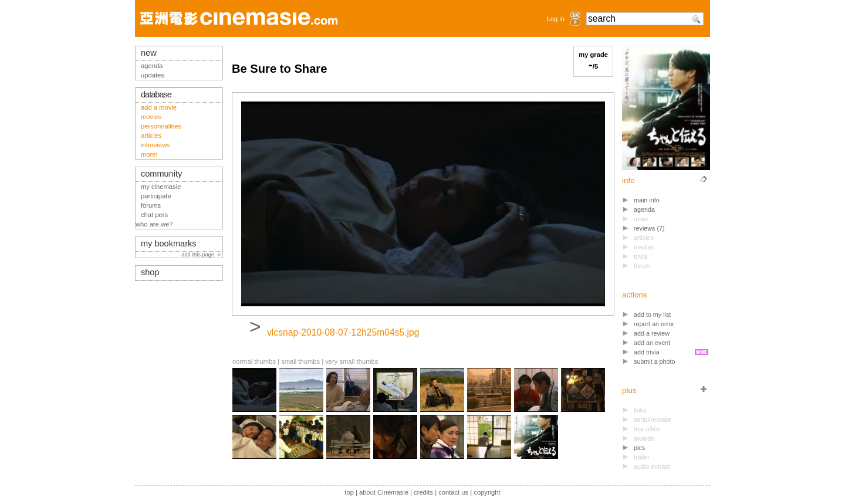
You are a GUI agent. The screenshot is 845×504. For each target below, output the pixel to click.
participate (156, 196)
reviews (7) (649, 228)
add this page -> (202, 255)
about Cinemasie (384, 492)
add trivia (647, 352)
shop (150, 272)
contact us (453, 492)
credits (423, 492)
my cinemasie (161, 187)
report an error (654, 324)
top (349, 492)
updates (153, 75)
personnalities (161, 126)
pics (639, 448)
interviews (156, 145)
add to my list (652, 314)
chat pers (154, 215)
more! (149, 154)
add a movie (159, 107)
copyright (487, 492)
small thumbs (300, 361)
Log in (556, 19)
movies (151, 117)
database (156, 94)
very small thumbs (351, 361)
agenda (644, 209)
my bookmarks (169, 243)
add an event (652, 343)
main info (647, 200)
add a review (652, 333)
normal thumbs (254, 361)
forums (151, 205)
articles (151, 136)
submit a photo (655, 361)
